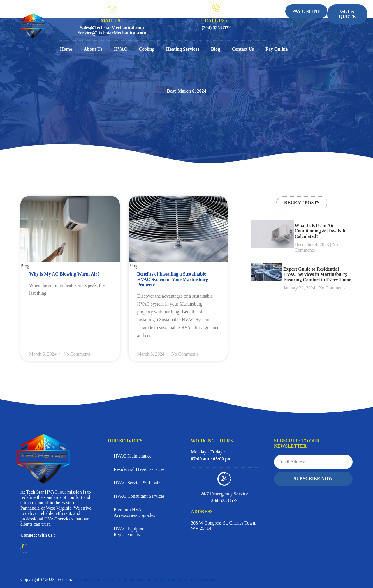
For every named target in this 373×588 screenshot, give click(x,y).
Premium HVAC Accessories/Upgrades (134, 512)
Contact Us (243, 49)
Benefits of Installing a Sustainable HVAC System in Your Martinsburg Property (173, 279)
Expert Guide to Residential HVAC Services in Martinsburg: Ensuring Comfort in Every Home (317, 274)
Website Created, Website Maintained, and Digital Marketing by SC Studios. (145, 579)
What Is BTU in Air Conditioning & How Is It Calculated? (320, 231)
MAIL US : (112, 21)
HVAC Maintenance (133, 456)
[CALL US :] (216, 8)
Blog (215, 49)
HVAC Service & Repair (137, 483)
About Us (93, 49)
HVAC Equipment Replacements (131, 532)
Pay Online (277, 49)
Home (66, 49)
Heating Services (183, 49)
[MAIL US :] (112, 8)
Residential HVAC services (139, 469)
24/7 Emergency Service (224, 494)
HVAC (120, 49)
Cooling (146, 49)
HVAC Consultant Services (139, 496)
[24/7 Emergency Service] (224, 478)
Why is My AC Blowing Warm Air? (64, 274)
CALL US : (216, 21)
